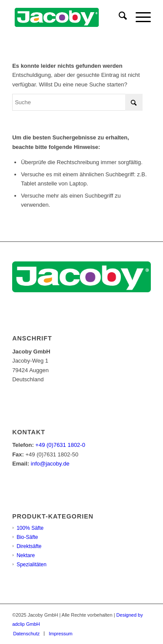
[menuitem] (118, 17)
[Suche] (118, 17)
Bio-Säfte (27, 537)
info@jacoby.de (50, 464)
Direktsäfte (29, 546)
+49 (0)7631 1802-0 (60, 445)
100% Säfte (30, 528)
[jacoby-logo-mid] (68, 17)
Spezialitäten (32, 565)
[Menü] (139, 17)
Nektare (26, 555)
